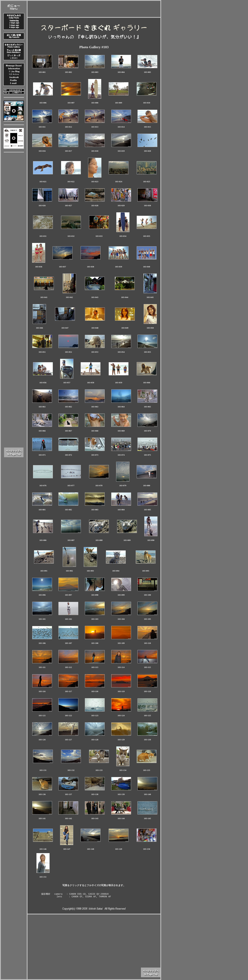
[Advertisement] (94, 8)
